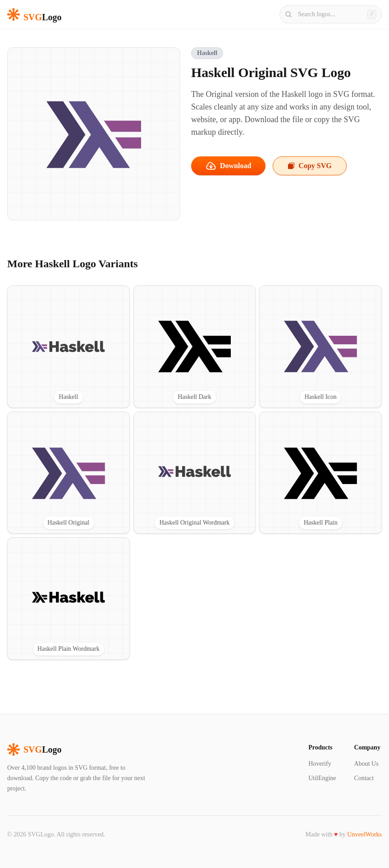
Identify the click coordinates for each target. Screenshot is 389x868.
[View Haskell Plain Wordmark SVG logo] (69, 598)
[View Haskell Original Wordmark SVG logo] (195, 473)
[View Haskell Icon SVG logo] (320, 347)
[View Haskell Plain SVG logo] (320, 473)
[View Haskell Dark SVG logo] (195, 347)
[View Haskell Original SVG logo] (69, 473)
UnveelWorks (364, 834)
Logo (34, 749)
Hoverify (320, 764)
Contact (364, 778)
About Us (366, 764)
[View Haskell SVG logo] (69, 347)
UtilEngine (322, 778)
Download (228, 166)
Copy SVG (309, 166)
